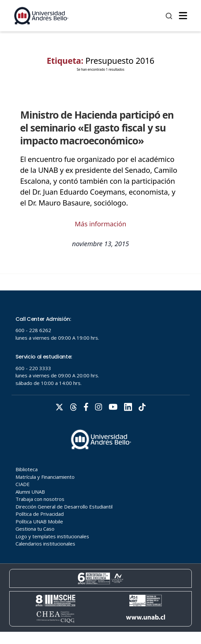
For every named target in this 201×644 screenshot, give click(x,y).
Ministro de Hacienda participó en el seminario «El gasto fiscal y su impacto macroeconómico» (97, 128)
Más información (101, 224)
